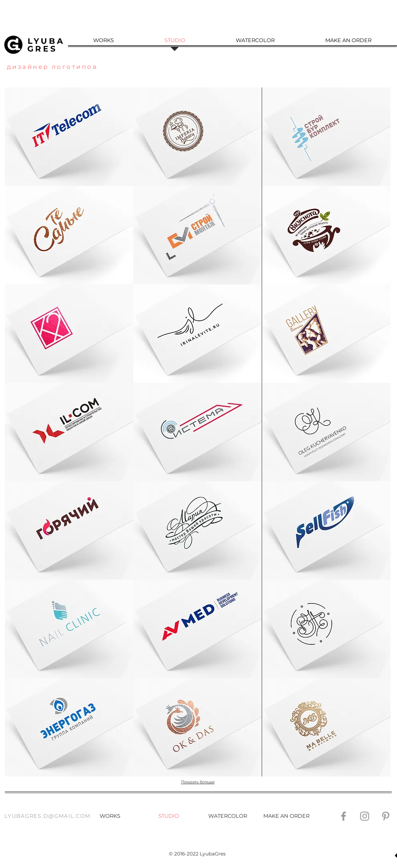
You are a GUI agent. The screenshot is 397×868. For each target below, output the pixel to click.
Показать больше (198, 782)
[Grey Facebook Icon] (344, 816)
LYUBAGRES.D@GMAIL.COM (47, 816)
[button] (69, 235)
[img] (197, 137)
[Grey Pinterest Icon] (386, 816)
